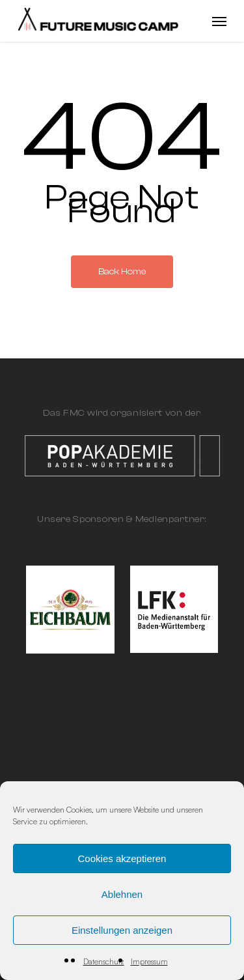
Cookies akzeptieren (122, 858)
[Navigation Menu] (219, 21)
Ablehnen (122, 894)
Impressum (149, 961)
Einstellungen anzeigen (122, 930)
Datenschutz (104, 961)
